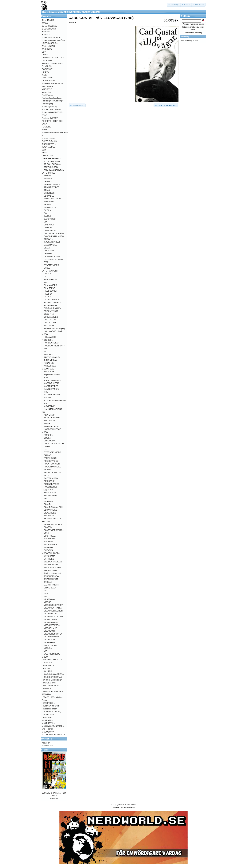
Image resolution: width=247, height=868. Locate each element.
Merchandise (47, 86)
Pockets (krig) (48, 104)
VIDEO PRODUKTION (54, 617)
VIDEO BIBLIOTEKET (53, 605)
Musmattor (46, 92)
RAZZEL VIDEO (51, 478)
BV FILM (48, 210)
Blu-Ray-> (46, 32)
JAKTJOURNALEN (52, 357)
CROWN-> (49, 239)
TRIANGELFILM (51, 579)
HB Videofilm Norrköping (54, 328)
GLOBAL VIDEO (51, 317)
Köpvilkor (46, 743)
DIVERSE (86, 12)
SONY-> (47, 533)
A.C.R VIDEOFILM (52, 161)
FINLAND (47, 668)
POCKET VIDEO (51, 461)
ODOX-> (48, 438)
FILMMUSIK (47, 66)
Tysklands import (50, 709)
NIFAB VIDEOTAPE (52, 418)
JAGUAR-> (49, 354)
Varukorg (185, 37)
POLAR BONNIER (52, 464)
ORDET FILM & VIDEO (54, 444)
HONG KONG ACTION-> (54, 674)
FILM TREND (50, 288)
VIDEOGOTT (50, 631)
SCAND (47, 504)
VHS (60, 12)
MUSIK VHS (47, 89)
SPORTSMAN (50, 536)
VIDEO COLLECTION (53, 611)
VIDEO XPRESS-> (52, 625)
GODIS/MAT (47, 69)
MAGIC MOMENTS (52, 380)
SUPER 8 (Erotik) (49, 141)
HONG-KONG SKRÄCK (53, 677)
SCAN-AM (48, 501)
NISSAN (96, 12)
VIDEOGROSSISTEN (53, 634)
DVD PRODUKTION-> (54, 259)
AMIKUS (47, 176)
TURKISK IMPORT (51, 706)
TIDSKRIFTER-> (49, 144)
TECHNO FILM (50, 570)
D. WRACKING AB (52, 242)
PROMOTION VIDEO (53, 473)
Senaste (45, 750)
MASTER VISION (51, 389)
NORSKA (47, 688)
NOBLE (47, 423)
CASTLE (48, 216)
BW (45, 213)
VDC (46, 596)
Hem (44, 12)
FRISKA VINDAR (51, 311)
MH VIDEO (49, 398)
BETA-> (45, 23)
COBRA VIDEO (51, 230)
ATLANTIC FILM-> (52, 184)
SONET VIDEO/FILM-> (54, 530)
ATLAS (47, 190)
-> (45, 153)
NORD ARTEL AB (52, 426)
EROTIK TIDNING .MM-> (53, 63)
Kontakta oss (47, 746)
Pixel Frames (47, 95)
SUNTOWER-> (50, 544)
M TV (46, 377)
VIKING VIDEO (50, 645)
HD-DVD (46, 72)
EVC (46, 282)
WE (45, 651)
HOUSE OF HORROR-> (54, 346)
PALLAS (47, 455)
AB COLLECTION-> (52, 164)
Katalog (52, 12)
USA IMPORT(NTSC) (52, 712)
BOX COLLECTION (52, 199)
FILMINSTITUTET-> (52, 302)
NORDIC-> (49, 435)
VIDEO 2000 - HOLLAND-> (54, 735)
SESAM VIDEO (51, 510)
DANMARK (48, 663)
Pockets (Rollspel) (50, 107)
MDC (46, 392)
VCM (46, 594)
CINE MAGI (49, 225)
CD (45, 222)
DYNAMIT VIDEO (52, 265)
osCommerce (129, 807)
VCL (46, 591)
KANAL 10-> (49, 363)
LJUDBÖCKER (48, 81)
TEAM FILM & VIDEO (53, 567)
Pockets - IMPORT (50, 118)
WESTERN (48, 717)
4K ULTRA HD (48, 20)
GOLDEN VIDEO (51, 323)
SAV (46, 498)
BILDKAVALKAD (49, 29)
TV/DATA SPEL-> (49, 147)
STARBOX (48, 542)
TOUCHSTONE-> (52, 576)
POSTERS (46, 127)
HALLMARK (49, 325)
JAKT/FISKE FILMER (52, 686)
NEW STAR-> (50, 415)
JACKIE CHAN (49, 683)
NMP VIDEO (49, 421)
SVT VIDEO (49, 559)
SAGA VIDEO (50, 493)
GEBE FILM (49, 314)
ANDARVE (48, 179)
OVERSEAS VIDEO (52, 452)
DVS (46, 262)
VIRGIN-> (48, 648)
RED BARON (50, 481)
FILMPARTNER (51, 305)
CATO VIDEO (50, 219)
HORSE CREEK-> (52, 343)
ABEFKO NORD (51, 167)
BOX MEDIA (49, 202)
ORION (47, 446)
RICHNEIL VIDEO (52, 484)
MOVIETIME (49, 406)
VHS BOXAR (48, 715)
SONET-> (48, 527)
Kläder (45, 75)
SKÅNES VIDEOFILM (53, 524)
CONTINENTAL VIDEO (54, 236)
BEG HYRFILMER (72, 12)
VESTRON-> (49, 599)
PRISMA (48, 470)
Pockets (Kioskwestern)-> (53, 101)
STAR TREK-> (49, 703)
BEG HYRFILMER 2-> (52, 660)
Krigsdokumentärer (52, 375)
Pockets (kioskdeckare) (52, 98)
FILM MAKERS (50, 285)
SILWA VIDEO (50, 513)
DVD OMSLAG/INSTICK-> (53, 58)
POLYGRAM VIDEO (53, 467)
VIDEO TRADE (50, 619)
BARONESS (49, 193)
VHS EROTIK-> (49, 723)
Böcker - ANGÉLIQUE (51, 37)
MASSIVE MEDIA (52, 383)
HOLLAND (47, 671)
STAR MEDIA (50, 539)
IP (45, 351)
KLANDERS (49, 372)
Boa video (131, 804)
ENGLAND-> (48, 665)
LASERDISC (47, 78)
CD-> (44, 52)
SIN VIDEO (49, 516)
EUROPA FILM (50, 279)
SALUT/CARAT (50, 496)
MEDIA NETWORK (52, 395)
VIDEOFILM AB (51, 628)
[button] (174, 5)
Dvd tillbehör (47, 60)
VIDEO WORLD (51, 622)
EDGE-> (47, 274)
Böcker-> (46, 35)
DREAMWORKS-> (52, 256)
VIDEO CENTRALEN (53, 608)
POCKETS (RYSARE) (51, 109)
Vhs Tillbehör (47, 729)
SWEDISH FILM (51, 565)
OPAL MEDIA (50, 441)
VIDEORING (49, 642)
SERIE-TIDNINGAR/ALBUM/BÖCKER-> (55, 132)
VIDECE (47, 602)
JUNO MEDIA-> (51, 360)
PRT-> (47, 475)
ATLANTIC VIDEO (52, 187)
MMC (46, 403)
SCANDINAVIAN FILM (54, 507)
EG (45, 277)
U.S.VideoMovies (51, 585)
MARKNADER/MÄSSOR (52, 83)
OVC (46, 449)
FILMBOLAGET (51, 291)
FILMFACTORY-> (51, 300)
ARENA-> (48, 181)
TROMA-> (48, 582)
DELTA (47, 248)
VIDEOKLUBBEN (51, 637)
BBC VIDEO (49, 196)
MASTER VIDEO (51, 386)
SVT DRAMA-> (50, 556)
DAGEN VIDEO (51, 245)
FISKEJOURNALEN (52, 308)
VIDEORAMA (50, 640)
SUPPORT (49, 547)
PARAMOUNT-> (51, 458)
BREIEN (47, 204)
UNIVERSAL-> (50, 588)
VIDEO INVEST (51, 614)
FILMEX (47, 297)
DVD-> (45, 55)
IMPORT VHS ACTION (53, 680)
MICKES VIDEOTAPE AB (55, 400)
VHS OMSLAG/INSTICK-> (53, 726)
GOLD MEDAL (50, 320)
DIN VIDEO (49, 251)
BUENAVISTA (50, 207)
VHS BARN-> (48, 720)
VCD (44, 150)
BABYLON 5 (48, 156)
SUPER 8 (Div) (48, 138)
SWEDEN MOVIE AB (53, 562)
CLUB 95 (48, 228)
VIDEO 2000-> (48, 732)
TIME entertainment (52, 573)
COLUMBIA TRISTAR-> (54, 233)
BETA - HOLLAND (50, 26)
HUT (46, 349)
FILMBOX (48, 294)
